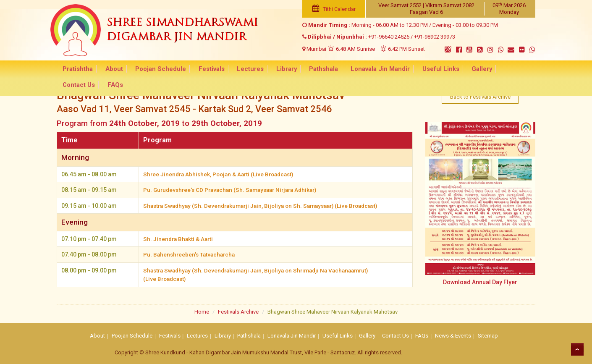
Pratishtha (79, 70)
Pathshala (304, 70)
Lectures (238, 70)
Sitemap (488, 334)
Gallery (452, 70)
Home (202, 310)
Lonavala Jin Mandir (357, 70)
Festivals (202, 70)
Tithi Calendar (330, 9)
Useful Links (414, 70)
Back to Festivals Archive (480, 96)
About (112, 70)
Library (270, 70)
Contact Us (487, 70)
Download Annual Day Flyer (480, 280)
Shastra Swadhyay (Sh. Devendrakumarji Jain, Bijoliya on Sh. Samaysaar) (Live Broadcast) (267, 205)
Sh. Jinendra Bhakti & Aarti (179, 238)
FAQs (521, 70)
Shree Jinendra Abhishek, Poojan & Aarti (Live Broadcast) (222, 174)
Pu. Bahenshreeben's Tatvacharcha (191, 254)
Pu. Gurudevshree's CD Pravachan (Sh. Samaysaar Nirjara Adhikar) (235, 190)
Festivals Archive (238, 310)
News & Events (453, 334)
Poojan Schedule (155, 70)
